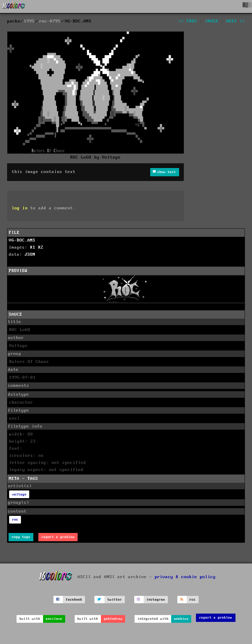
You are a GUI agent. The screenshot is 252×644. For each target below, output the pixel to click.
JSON (30, 255)
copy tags (21, 537)
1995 (29, 21)
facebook (74, 600)
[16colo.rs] (14, 6)
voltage (19, 494)
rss (193, 600)
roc (15, 520)
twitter (115, 600)
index (212, 21)
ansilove (54, 619)
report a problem (58, 537)
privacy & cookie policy (185, 577)
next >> (236, 21)
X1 (33, 247)
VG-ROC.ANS (22, 240)
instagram (156, 600)
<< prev (188, 21)
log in (20, 208)
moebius (181, 619)
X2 (41, 247)
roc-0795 (50, 21)
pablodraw (113, 619)
